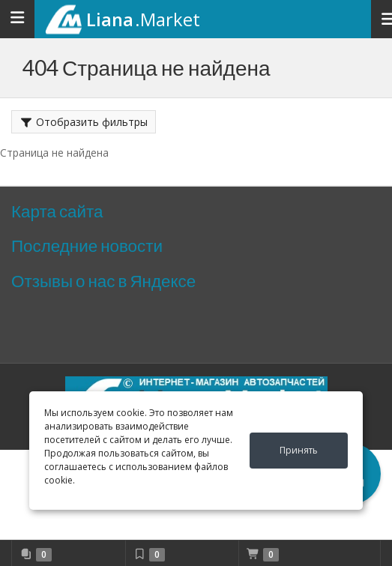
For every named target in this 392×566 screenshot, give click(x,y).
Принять (299, 450)
